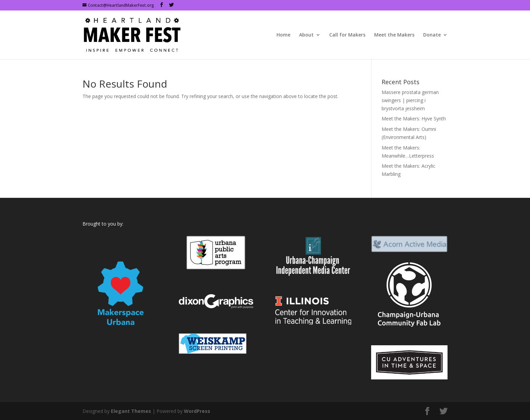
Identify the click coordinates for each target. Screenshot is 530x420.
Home (283, 35)
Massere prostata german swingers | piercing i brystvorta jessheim (410, 100)
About (306, 35)
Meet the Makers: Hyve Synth (414, 119)
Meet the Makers (394, 35)
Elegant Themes (131, 411)
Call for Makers (347, 35)
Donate (432, 35)
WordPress (197, 411)
